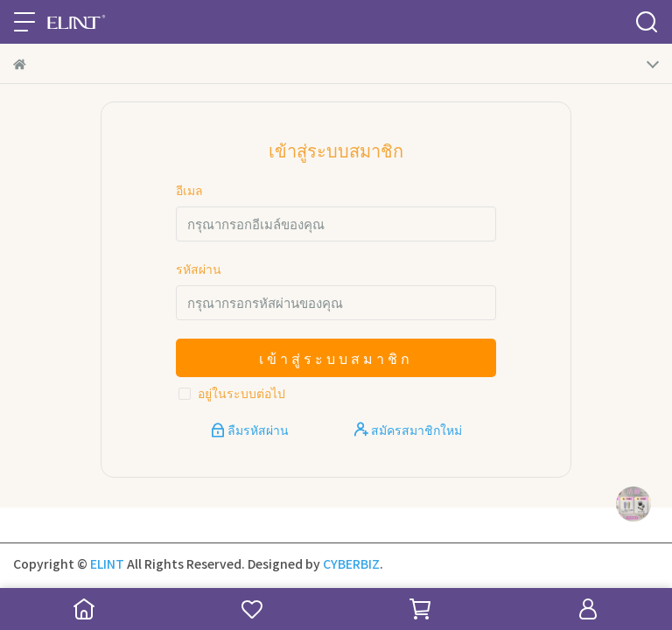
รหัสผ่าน (199, 269)
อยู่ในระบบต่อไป (241, 393)
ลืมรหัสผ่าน (251, 430)
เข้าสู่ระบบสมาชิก (336, 358)
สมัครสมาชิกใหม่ (408, 430)
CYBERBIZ (351, 563)
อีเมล (189, 190)
